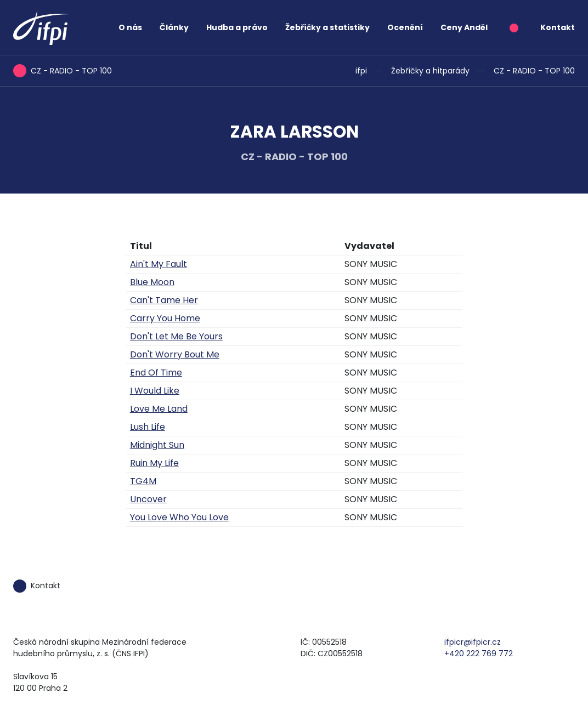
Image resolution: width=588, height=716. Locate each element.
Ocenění (405, 27)
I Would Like (155, 391)
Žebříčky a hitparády (430, 71)
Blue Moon (152, 282)
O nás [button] (130, 27)
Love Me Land (159, 409)
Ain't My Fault (159, 264)
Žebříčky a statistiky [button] (327, 27)
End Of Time (156, 373)
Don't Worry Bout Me (175, 354)
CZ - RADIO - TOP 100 (534, 71)
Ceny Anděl (464, 27)
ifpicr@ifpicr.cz (473, 642)
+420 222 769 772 (479, 654)
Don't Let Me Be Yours (176, 336)
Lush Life (148, 427)
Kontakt (558, 27)
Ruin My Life (154, 463)
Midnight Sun (157, 445)
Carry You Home (165, 318)
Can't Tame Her (164, 300)
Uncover (148, 499)
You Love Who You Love (179, 517)
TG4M (143, 481)
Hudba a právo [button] (237, 27)
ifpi (361, 71)
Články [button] (174, 27)
